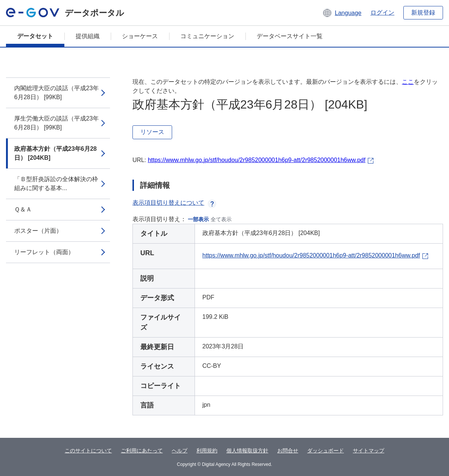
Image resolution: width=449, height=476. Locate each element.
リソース (152, 132)
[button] (342, 13)
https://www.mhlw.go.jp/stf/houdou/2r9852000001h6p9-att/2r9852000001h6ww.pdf (257, 160)
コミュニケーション (207, 36)
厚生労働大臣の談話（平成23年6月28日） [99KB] (56, 123)
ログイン (382, 13)
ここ (408, 82)
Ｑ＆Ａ (23, 209)
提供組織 (88, 36)
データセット (35, 36)
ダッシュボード (326, 451)
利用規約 (207, 451)
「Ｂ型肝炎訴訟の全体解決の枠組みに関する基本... (56, 184)
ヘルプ (180, 451)
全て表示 (221, 219)
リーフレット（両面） (44, 252)
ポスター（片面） (38, 231)
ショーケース (140, 36)
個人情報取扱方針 (247, 451)
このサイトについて (88, 451)
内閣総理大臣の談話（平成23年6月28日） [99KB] (56, 93)
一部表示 (198, 219)
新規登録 (423, 13)
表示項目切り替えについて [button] (174, 203)
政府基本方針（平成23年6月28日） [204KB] (56, 153)
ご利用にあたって (142, 451)
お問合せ (288, 451)
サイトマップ (369, 451)
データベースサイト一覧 (290, 36)
